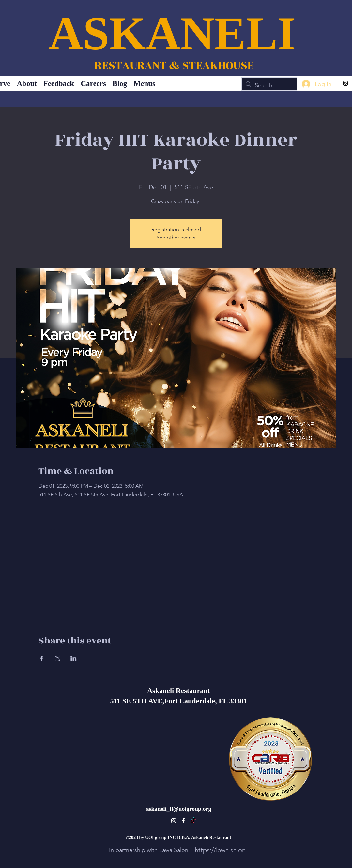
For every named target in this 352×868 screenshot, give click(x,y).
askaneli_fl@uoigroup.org (179, 809)
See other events (176, 237)
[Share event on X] (58, 658)
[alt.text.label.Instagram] (345, 83)
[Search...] (269, 86)
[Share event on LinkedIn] (74, 658)
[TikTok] (193, 821)
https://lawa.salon (220, 850)
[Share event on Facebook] (42, 658)
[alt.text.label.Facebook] (183, 821)
